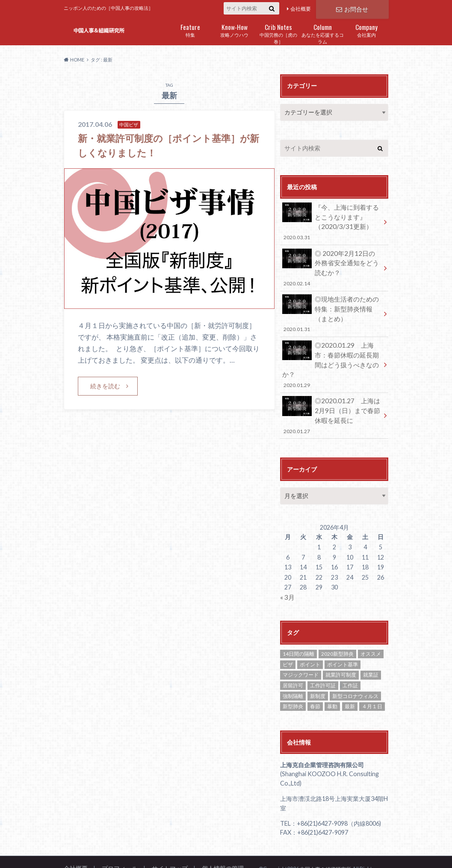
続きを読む (105, 386)
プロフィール (117, 846)
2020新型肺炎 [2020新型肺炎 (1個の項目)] (337, 632)
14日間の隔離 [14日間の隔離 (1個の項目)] (298, 632)
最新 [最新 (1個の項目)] (350, 684)
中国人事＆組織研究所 (328, 847)
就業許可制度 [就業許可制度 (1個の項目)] (341, 652)
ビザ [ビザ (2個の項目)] (288, 642)
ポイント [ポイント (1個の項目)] (310, 642)
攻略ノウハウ (235, 30)
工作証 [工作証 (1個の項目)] (350, 663)
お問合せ (352, 8)
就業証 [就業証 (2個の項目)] (371, 652)
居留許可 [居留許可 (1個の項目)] (293, 663)
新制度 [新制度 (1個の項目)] (318, 674)
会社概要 (301, 9)
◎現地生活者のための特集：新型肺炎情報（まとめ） (331, 308)
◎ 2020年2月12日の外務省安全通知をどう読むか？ (331, 265)
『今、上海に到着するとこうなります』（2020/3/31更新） (331, 221)
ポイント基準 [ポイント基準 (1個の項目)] (343, 642)
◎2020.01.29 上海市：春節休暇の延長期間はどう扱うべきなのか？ (331, 352)
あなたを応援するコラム (323, 33)
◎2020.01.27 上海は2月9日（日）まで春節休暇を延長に (331, 395)
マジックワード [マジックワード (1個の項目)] (301, 652)
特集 (191, 30)
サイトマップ (164, 846)
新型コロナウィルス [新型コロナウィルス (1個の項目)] (355, 674)
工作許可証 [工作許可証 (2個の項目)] (323, 663)
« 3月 (287, 575)
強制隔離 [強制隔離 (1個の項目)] (293, 674)
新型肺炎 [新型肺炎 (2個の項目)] (293, 684)
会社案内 (367, 30)
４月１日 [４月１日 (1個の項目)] (372, 684)
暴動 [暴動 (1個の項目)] (332, 684)
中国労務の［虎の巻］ (279, 33)
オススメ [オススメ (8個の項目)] (371, 632)
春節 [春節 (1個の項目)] (315, 684)
